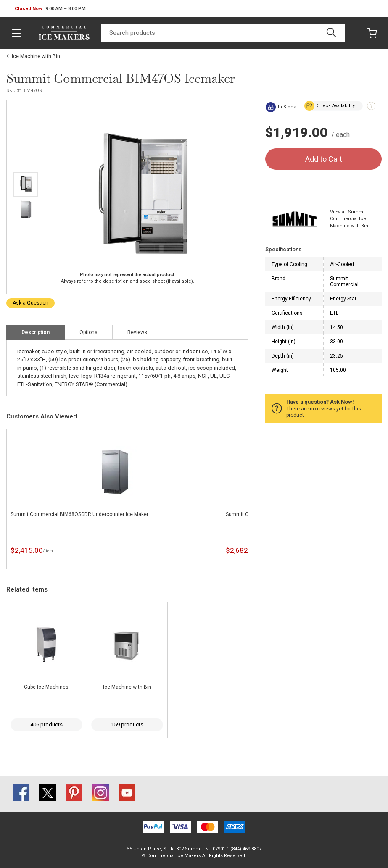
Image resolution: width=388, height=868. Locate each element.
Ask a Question (30, 303)
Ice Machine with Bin (36, 56)
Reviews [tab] (137, 332)
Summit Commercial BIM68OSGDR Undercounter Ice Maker (79, 514)
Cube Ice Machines (46, 687)
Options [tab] (88, 332)
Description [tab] (36, 332)
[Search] (223, 33)
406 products (46, 725)
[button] (50, 9)
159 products (127, 725)
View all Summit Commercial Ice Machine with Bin (349, 219)
